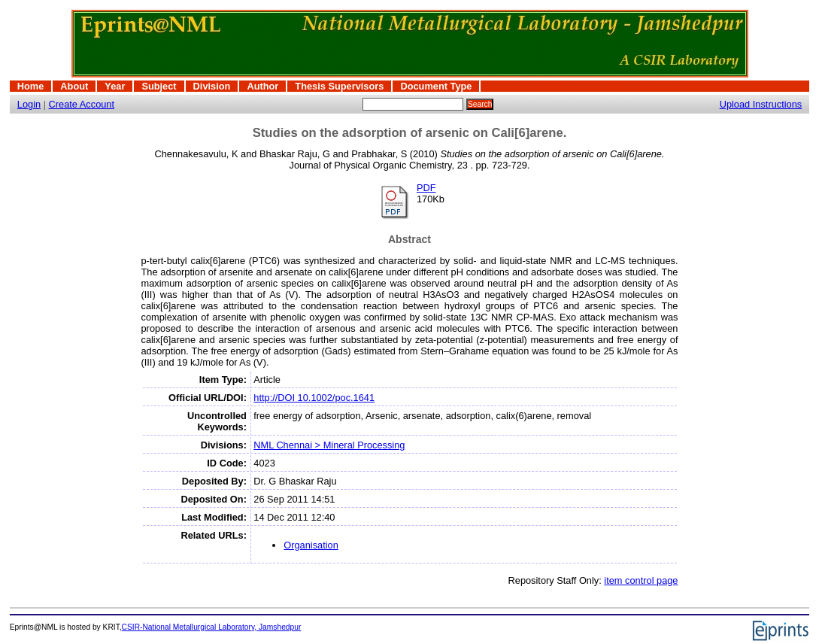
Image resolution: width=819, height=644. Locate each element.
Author (262, 86)
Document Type (436, 86)
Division (212, 86)
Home (31, 86)
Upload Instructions (761, 104)
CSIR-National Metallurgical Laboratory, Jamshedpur (212, 627)
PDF (426, 188)
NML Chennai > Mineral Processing (329, 445)
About (74, 86)
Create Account (82, 104)
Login (29, 104)
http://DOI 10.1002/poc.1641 (314, 398)
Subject (159, 86)
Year (115, 86)
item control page (641, 580)
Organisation (311, 545)
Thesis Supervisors (339, 86)
